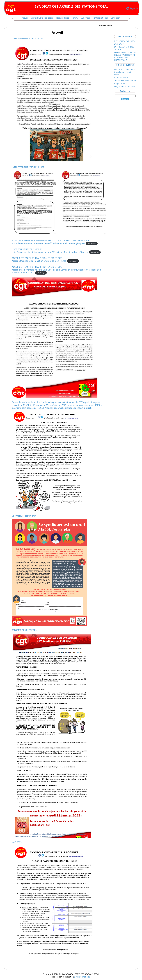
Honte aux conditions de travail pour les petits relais (125, 72)
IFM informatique (82, 977)
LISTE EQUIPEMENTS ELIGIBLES (27, 249)
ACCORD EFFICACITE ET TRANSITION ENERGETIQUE (37, 258)
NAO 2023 (17, 842)
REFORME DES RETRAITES (24, 630)
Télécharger (92, 244)
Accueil (25, 18)
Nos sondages (63, 18)
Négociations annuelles (125, 87)
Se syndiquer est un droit (24, 516)
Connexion (115, 18)
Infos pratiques (101, 18)
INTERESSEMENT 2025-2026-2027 (28, 39)
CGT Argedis (86, 18)
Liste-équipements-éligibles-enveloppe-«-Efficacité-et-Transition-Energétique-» (50, 252)
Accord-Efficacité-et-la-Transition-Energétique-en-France (39, 261)
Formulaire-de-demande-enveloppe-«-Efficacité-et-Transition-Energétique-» (48, 243)
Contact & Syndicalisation (42, 18)
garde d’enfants (121, 78)
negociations (120, 84)
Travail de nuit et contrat (125, 81)
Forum (75, 18)
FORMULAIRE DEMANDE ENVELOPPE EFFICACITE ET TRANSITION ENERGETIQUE (51, 241)
